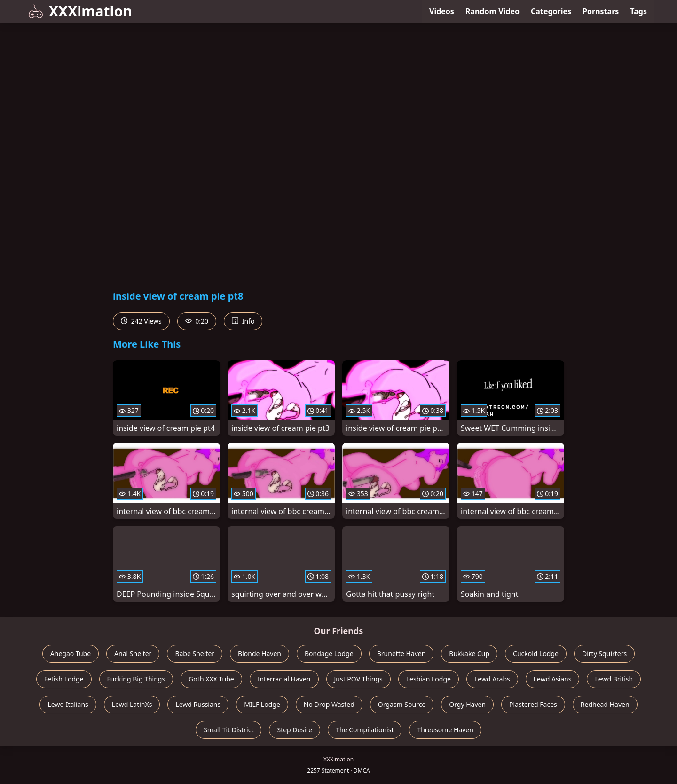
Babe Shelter (195, 653)
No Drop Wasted (329, 704)
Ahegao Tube (71, 653)
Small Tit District (228, 730)
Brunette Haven (401, 653)
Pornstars (601, 11)
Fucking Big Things (136, 679)
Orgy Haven (467, 704)
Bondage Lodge (329, 653)
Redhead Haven (605, 704)
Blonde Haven (260, 653)
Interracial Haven (284, 679)
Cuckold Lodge (536, 653)
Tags (638, 11)
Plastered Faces (533, 704)
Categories (551, 11)
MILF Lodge (262, 704)
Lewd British (614, 679)
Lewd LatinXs (132, 704)
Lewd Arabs (492, 679)
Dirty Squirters (604, 653)
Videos (442, 11)
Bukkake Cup (469, 653)
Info (243, 321)
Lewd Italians (68, 704)
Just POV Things (358, 679)
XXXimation (80, 11)
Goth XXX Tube (211, 679)
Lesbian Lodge (429, 679)
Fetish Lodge (64, 679)
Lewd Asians (553, 679)
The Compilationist (365, 730)
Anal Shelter (133, 653)
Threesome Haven (445, 730)
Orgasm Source (402, 704)
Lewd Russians (198, 704)
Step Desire (295, 730)
